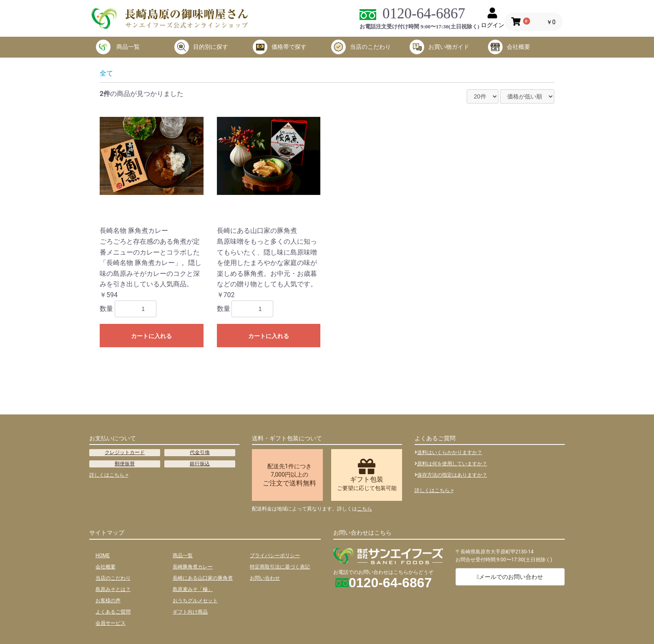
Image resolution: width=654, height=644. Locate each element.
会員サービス (111, 623)
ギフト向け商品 (190, 612)
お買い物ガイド (439, 47)
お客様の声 (108, 601)
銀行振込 (200, 464)
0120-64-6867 (424, 14)
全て (106, 73)
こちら (365, 509)
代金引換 (200, 452)
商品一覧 (118, 47)
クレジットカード (125, 452)
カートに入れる (151, 336)
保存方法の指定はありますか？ (451, 475)
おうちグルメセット (195, 601)
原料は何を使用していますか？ (451, 464)
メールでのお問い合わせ (510, 577)
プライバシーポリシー (275, 556)
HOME (103, 556)
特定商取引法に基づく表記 (280, 567)
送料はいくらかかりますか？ (448, 452)
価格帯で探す (280, 47)
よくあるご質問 (113, 612)
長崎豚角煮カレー (193, 567)
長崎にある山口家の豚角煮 (203, 578)
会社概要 (509, 47)
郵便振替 (125, 464)
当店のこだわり (361, 47)
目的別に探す (201, 47)
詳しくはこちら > (109, 475)
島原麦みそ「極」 (193, 589)
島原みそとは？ (113, 589)
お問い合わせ (265, 578)
